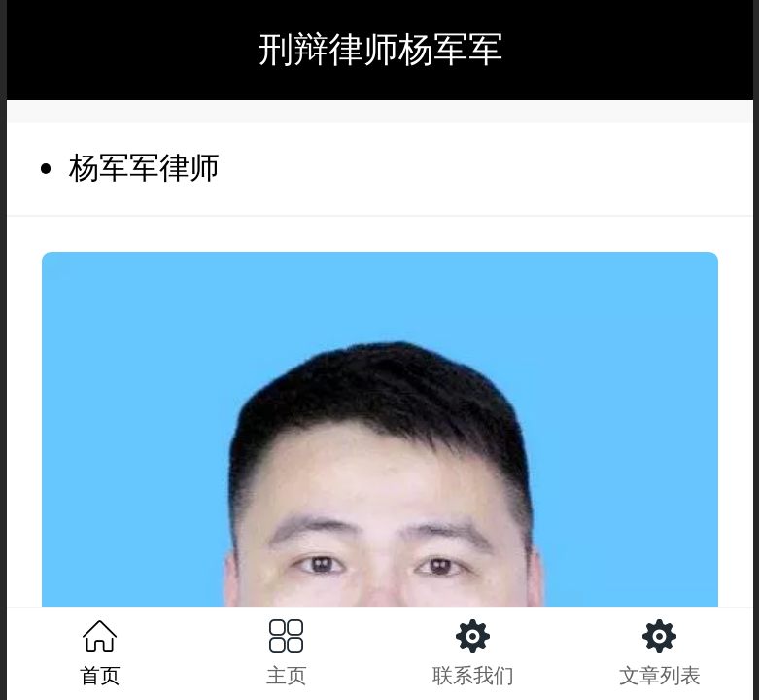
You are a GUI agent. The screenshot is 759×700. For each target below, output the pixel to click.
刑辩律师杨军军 (381, 49)
